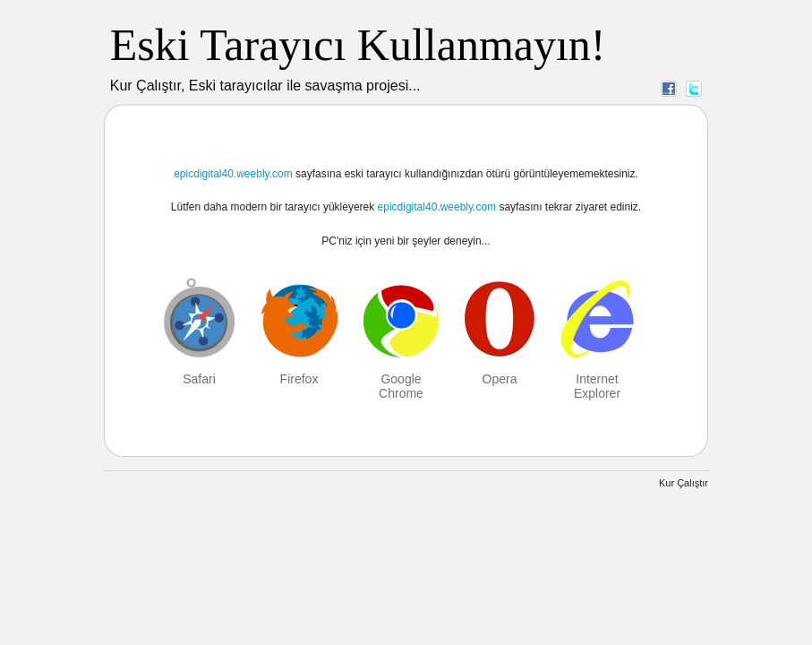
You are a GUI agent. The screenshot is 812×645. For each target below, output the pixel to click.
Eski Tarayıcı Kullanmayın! (358, 45)
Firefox (299, 379)
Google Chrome (401, 386)
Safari (199, 379)
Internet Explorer (597, 386)
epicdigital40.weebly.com (233, 174)
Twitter (694, 88)
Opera (500, 379)
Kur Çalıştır (684, 483)
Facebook (669, 88)
